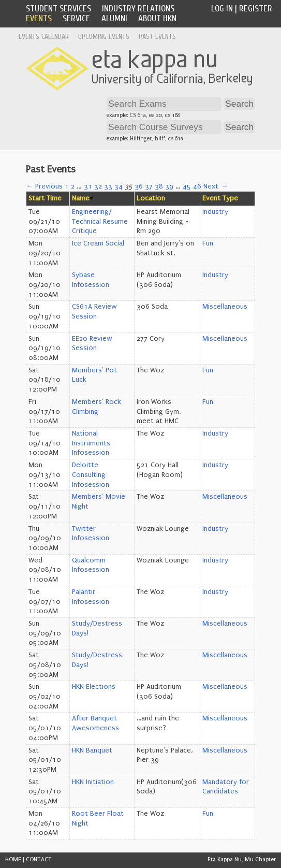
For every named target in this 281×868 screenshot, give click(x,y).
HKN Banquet (92, 750)
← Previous (44, 186)
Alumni (114, 18)
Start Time (45, 198)
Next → (216, 186)
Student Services (58, 9)
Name (81, 198)
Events (39, 18)
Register (256, 9)
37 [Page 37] (149, 186)
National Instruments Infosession (91, 443)
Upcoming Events (104, 37)
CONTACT (39, 859)
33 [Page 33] (108, 186)
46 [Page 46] (197, 186)
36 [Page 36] (139, 186)
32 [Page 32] (98, 186)
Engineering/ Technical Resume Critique (100, 221)
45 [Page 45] (187, 186)
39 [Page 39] (169, 186)
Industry (215, 212)
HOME (13, 859)
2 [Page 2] (73, 186)
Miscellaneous (225, 307)
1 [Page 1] (67, 186)
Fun (208, 243)
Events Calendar (44, 37)
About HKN (157, 18)
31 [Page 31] (88, 186)
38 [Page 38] (159, 186)
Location (151, 198)
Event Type (220, 198)
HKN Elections (94, 687)
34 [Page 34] (119, 186)
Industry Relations (138, 9)
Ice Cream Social (98, 243)
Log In (222, 9)
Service (76, 18)
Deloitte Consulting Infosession (91, 475)
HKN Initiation (93, 782)
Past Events (157, 37)
